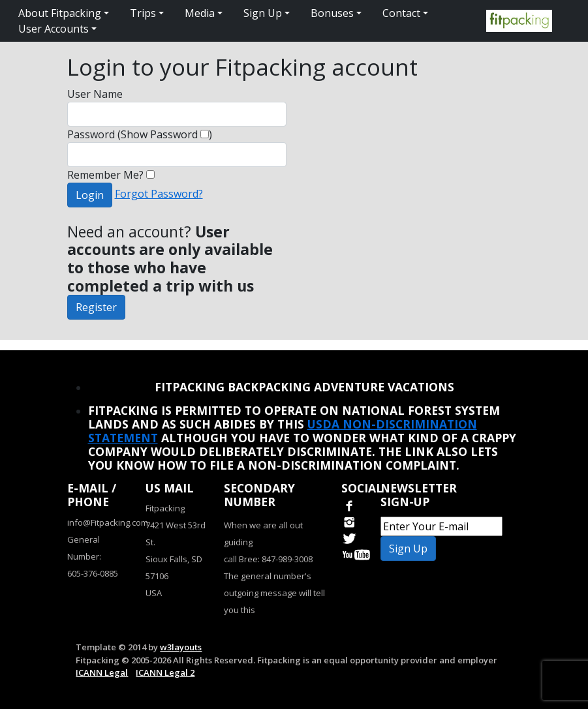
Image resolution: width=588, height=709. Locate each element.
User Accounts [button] (54, 29)
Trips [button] (143, 13)
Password (91, 134)
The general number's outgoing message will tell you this (274, 593)
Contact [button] (401, 13)
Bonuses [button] (332, 13)
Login (90, 195)
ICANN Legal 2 (165, 672)
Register (96, 307)
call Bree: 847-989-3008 (268, 559)
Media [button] (200, 13)
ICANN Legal (102, 672)
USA (154, 593)
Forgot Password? (159, 194)
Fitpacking (165, 508)
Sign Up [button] (263, 13)
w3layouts (181, 647)
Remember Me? (111, 175)
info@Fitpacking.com (108, 522)
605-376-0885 (93, 573)
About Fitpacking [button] (60, 13)
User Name (95, 94)
